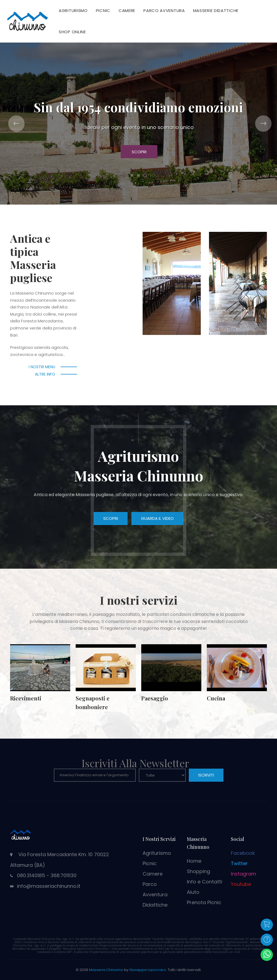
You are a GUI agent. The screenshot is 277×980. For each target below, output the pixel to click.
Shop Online (72, 32)
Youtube (241, 884)
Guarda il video (157, 518)
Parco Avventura (164, 11)
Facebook (243, 853)
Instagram (244, 874)
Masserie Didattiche (216, 11)
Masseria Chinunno (106, 970)
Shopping (198, 871)
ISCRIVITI (206, 775)
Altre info (45, 374)
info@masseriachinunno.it (49, 886)
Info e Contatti (204, 882)
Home (194, 861)
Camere (127, 11)
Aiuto (193, 892)
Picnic (103, 11)
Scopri (139, 152)
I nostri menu (42, 367)
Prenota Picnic (204, 902)
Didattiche (155, 905)
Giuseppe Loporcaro (148, 970)
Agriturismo (73, 11)
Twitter (239, 863)
